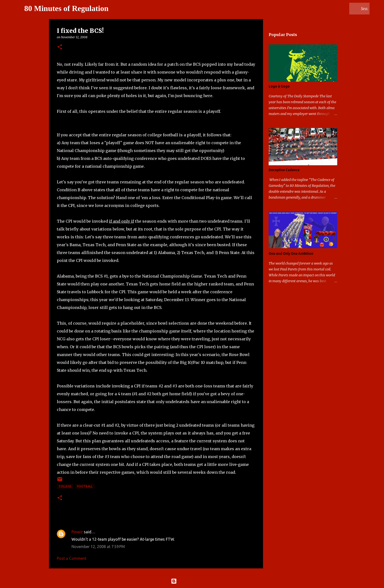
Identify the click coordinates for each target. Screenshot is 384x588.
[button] (60, 47)
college (65, 486)
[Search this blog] (344, 9)
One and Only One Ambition (291, 254)
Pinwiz (77, 532)
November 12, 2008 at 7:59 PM (98, 547)
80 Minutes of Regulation (66, 8)
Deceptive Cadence (284, 170)
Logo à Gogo (279, 86)
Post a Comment (72, 558)
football (85, 486)
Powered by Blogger (192, 581)
